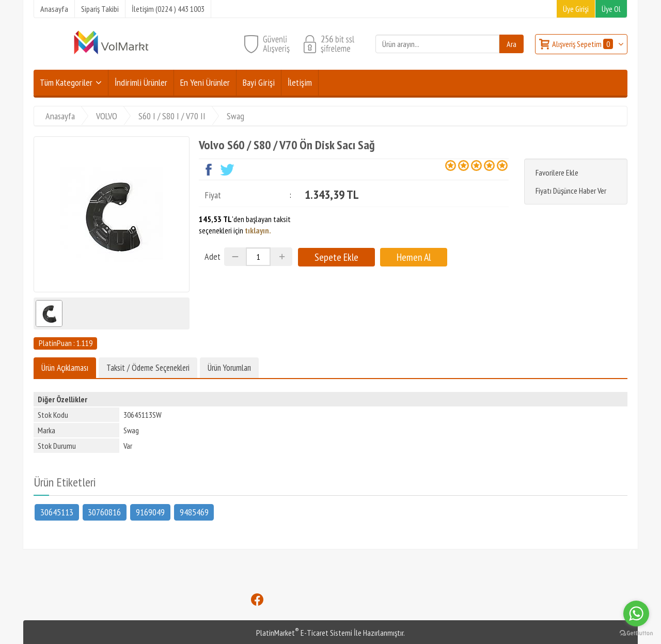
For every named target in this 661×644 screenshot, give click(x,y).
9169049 (150, 512)
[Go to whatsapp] (636, 614)
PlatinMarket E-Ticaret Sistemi (304, 633)
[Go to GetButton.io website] (636, 633)
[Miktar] (258, 257)
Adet (213, 256)
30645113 (57, 512)
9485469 (194, 512)
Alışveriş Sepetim (583, 44)
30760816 (104, 512)
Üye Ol (611, 9)
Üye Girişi (576, 9)
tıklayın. (258, 230)
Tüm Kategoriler (66, 82)
